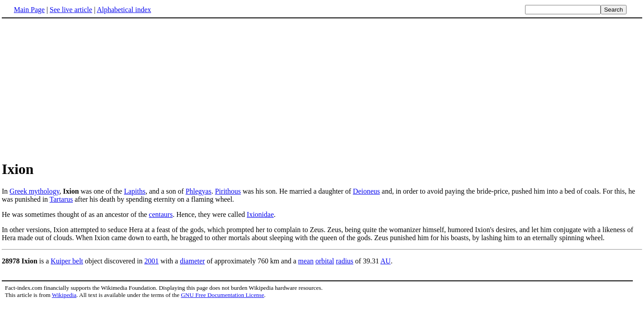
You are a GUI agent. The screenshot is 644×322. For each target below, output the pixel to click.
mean (306, 261)
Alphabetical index (124, 10)
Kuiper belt (67, 261)
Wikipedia (64, 295)
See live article (71, 10)
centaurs (161, 214)
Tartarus (61, 199)
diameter (192, 261)
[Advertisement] (77, 89)
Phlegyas (199, 191)
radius (345, 261)
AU (386, 261)
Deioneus (366, 191)
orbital (325, 261)
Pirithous (228, 191)
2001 (152, 261)
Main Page (29, 10)
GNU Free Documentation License (222, 295)
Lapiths (135, 191)
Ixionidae (260, 214)
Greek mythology (34, 191)
